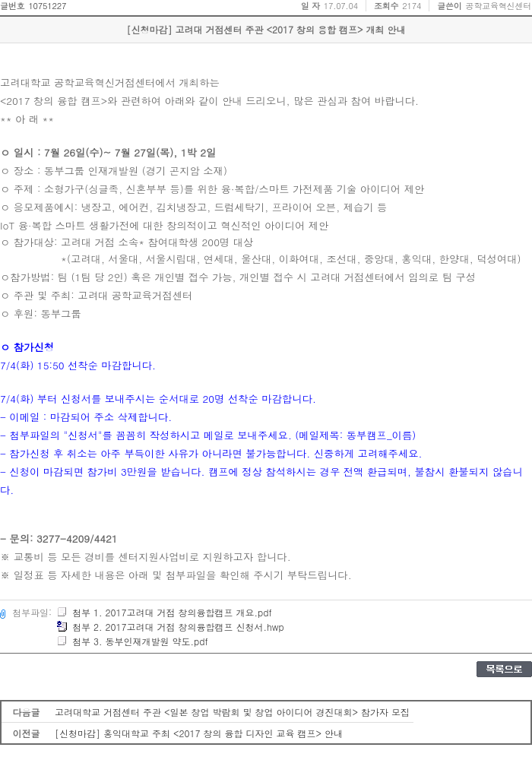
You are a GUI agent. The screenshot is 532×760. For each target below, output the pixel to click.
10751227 (47, 6)
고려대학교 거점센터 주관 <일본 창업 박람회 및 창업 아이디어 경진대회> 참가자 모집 (232, 712)
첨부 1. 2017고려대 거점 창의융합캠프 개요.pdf (164, 612)
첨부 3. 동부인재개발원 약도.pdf (132, 641)
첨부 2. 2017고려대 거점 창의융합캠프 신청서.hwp (170, 627)
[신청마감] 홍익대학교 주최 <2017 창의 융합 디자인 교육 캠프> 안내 (199, 733)
